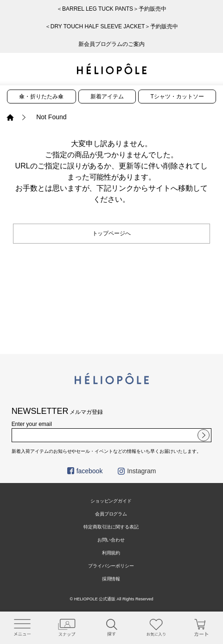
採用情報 (111, 579)
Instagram (137, 471)
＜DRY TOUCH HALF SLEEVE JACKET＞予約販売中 (112, 26)
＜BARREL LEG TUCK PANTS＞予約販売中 (111, 9)
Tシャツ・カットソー (177, 97)
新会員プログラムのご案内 (112, 44)
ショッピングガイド (111, 501)
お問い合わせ (111, 540)
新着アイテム (107, 97)
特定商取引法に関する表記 (111, 527)
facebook (85, 471)
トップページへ (112, 233)
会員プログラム (111, 514)
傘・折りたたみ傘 (41, 97)
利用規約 (111, 553)
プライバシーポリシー (111, 566)
